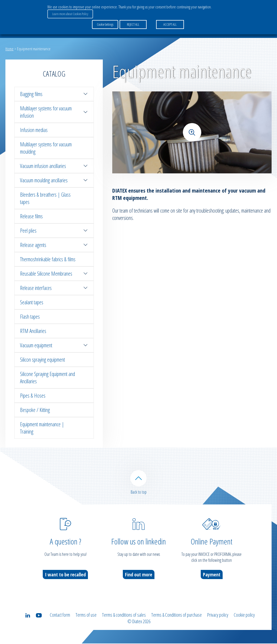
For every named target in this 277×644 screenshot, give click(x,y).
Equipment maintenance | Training (42, 428)
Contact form (60, 615)
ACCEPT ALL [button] (170, 24)
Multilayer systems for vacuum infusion (54, 112)
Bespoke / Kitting (35, 410)
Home (9, 49)
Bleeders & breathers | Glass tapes (45, 198)
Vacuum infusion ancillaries (54, 166)
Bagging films (54, 94)
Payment (212, 575)
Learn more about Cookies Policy (70, 14)
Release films (31, 216)
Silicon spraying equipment (42, 360)
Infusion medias (34, 130)
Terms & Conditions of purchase (177, 615)
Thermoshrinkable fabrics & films (48, 259)
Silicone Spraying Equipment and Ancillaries (47, 378)
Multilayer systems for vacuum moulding (46, 148)
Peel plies (54, 231)
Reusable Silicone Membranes (54, 274)
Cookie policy (244, 615)
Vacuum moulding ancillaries (54, 180)
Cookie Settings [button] (105, 24)
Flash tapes (30, 317)
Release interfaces (54, 288)
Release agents (54, 245)
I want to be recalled (65, 575)
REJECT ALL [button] (133, 24)
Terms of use (86, 615)
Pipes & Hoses (33, 396)
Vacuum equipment (54, 345)
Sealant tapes (32, 302)
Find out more (139, 575)
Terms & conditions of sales (124, 615)
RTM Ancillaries (33, 331)
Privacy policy (218, 615)
